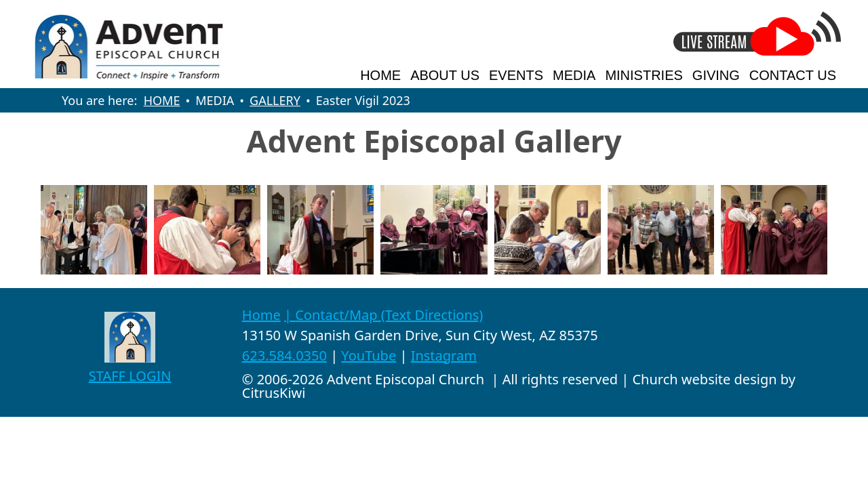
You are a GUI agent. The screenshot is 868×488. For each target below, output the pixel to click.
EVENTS (516, 75)
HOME (380, 75)
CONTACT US (793, 75)
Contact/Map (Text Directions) (389, 315)
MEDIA (574, 75)
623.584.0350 (284, 355)
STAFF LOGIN (130, 376)
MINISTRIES (644, 75)
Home (261, 315)
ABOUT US (445, 75)
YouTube (369, 355)
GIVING (716, 75)
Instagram (444, 355)
